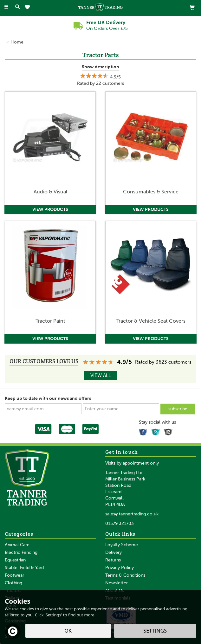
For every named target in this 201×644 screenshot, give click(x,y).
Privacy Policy (120, 568)
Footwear (14, 575)
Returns (113, 560)
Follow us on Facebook (144, 431)
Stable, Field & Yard (24, 568)
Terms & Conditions (125, 575)
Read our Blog (157, 431)
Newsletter (117, 583)
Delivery (113, 552)
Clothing (13, 583)
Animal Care (17, 545)
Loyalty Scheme (122, 545)
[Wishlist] (29, 7)
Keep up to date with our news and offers (48, 398)
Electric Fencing (21, 552)
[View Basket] (192, 7)
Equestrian (15, 560)
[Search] (17, 7)
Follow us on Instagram (169, 431)
